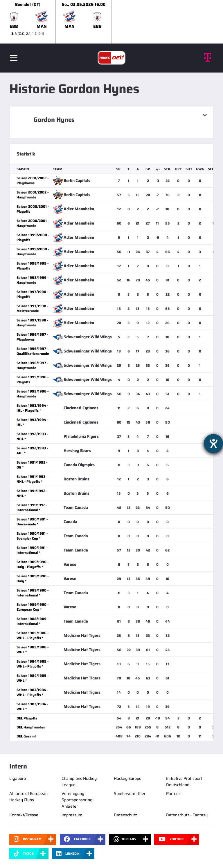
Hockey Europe (128, 778)
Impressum (72, 815)
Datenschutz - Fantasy (187, 815)
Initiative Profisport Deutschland (184, 782)
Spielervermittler (130, 793)
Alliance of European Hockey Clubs (28, 797)
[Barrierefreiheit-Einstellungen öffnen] (213, 444)
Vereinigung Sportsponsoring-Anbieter (78, 800)
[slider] (111, 22)
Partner (173, 793)
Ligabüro (18, 778)
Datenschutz (125, 815)
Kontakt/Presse (24, 815)
